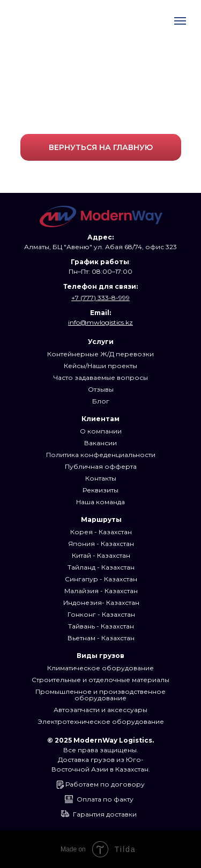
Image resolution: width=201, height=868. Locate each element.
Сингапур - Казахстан (101, 579)
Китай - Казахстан (101, 555)
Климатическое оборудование (100, 668)
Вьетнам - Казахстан (101, 638)
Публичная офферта (101, 466)
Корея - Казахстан (101, 532)
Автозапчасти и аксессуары (100, 710)
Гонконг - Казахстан (101, 614)
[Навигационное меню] (180, 21)
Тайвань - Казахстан (101, 626)
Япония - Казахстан (101, 544)
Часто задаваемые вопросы (101, 377)
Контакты (101, 478)
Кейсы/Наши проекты (100, 366)
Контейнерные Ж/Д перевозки (100, 354)
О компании (101, 431)
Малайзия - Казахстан (101, 591)
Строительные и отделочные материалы (100, 680)
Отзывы (101, 389)
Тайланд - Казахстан (101, 567)
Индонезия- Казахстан (101, 603)
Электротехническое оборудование (101, 721)
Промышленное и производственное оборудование (100, 695)
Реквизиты (100, 490)
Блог (101, 401)
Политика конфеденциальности (101, 455)
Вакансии (100, 443)
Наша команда (100, 502)
